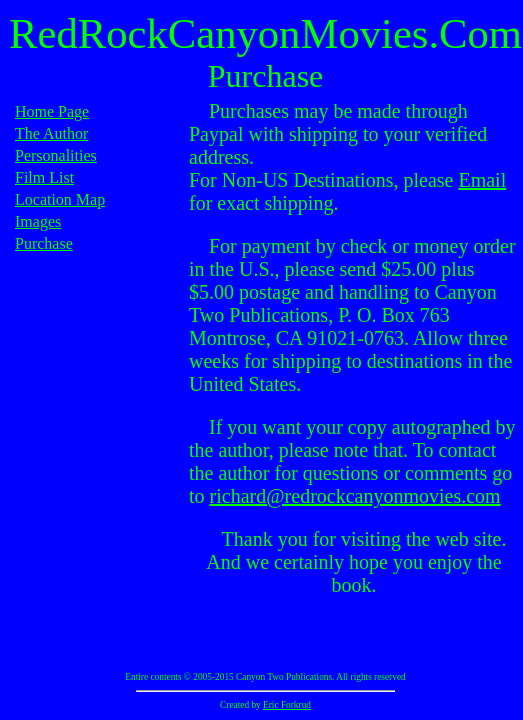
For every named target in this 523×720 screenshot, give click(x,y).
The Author (51, 133)
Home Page (52, 111)
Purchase (44, 243)
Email (482, 180)
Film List (44, 177)
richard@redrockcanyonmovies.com (355, 496)
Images (38, 221)
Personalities (56, 155)
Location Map (60, 199)
